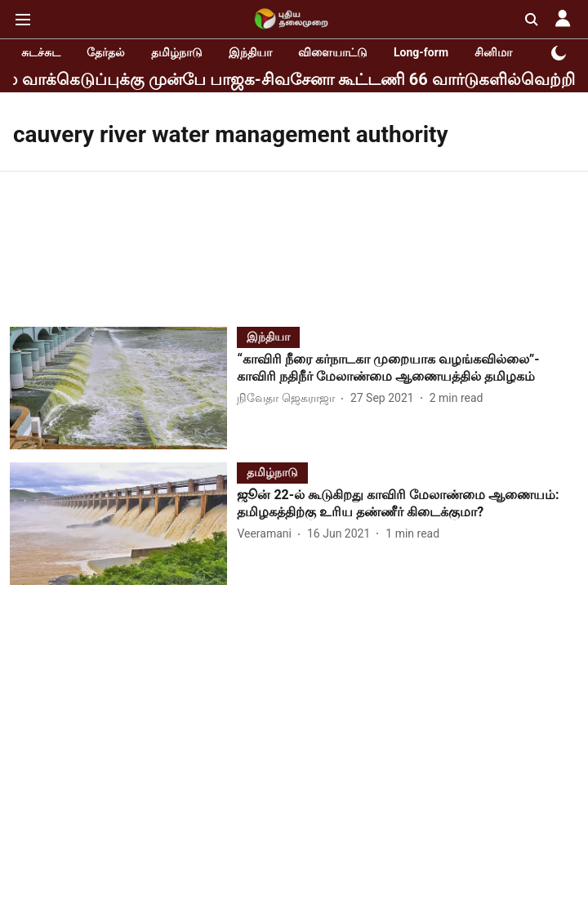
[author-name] (289, 398)
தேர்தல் (106, 52)
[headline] (408, 368)
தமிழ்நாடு (177, 52)
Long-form (421, 52)
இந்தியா (250, 52)
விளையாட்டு (333, 52)
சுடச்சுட (41, 52)
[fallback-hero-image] (123, 388)
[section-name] (268, 336)
